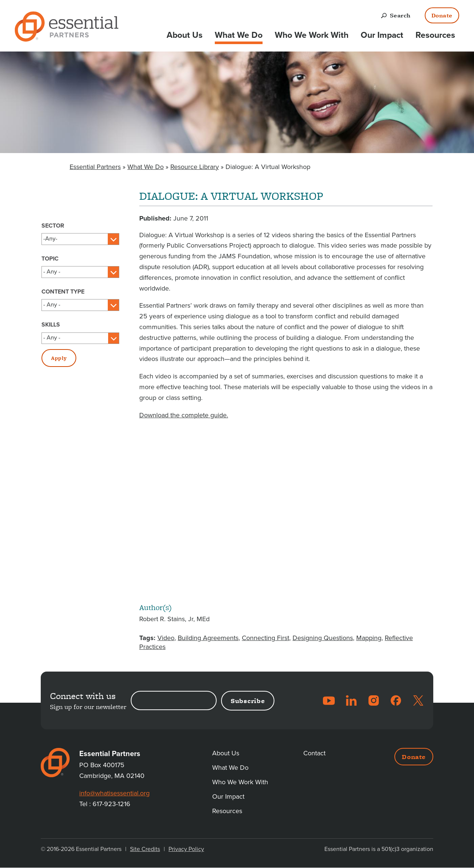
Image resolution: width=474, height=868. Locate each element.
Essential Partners (95, 167)
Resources (435, 35)
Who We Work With (312, 35)
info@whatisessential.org (114, 793)
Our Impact (382, 35)
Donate (442, 15)
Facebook (396, 700)
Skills (51, 325)
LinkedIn (351, 700)
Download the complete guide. (184, 415)
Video (166, 638)
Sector (53, 226)
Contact (314, 753)
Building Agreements (208, 638)
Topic (50, 259)
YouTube (329, 700)
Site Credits (145, 849)
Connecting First (266, 638)
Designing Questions (323, 638)
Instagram (374, 700)
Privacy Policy (186, 849)
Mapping (369, 638)
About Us (185, 35)
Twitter (418, 700)
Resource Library (195, 167)
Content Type (63, 292)
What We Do (239, 35)
